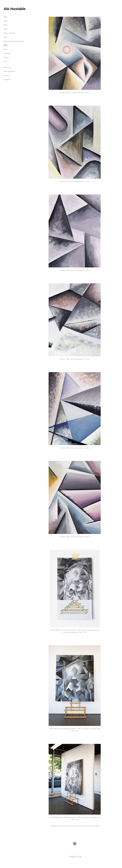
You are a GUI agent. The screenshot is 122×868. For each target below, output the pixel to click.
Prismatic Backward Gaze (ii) (14, 41)
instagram (7, 79)
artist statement (9, 71)
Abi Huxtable (15, 9)
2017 (5, 49)
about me (7, 67)
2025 (5, 21)
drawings (7, 53)
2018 (5, 45)
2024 (5, 25)
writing (6, 57)
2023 (5, 29)
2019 (5, 37)
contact (6, 75)
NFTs (5, 62)
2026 (5, 17)
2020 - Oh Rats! (9, 33)
